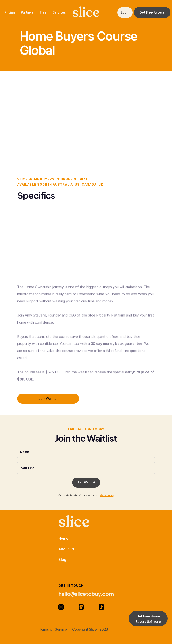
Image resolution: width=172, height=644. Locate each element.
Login (125, 12)
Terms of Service (53, 629)
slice (86, 12)
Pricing (10, 12)
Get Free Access (152, 12)
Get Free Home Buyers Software (148, 619)
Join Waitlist (48, 399)
